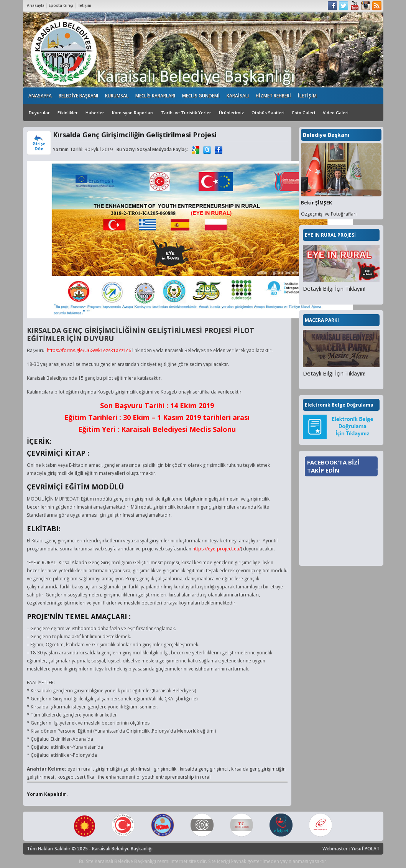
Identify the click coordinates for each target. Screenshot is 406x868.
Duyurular (39, 113)
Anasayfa (36, 5)
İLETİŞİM (307, 96)
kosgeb (66, 777)
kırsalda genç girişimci (204, 769)
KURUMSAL (117, 96)
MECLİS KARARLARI (155, 96)
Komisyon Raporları (133, 113)
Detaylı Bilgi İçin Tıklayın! (334, 288)
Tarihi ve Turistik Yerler (186, 113)
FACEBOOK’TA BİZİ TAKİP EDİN (333, 466)
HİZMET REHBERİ (273, 96)
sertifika (86, 777)
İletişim (84, 5)
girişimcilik (165, 769)
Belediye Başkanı (326, 135)
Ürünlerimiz (231, 113)
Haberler (95, 113)
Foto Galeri (304, 113)
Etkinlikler (68, 113)
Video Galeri (336, 113)
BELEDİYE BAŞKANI (78, 96)
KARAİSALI (238, 96)
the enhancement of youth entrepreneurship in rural (154, 777)
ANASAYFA (40, 96)
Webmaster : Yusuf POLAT (351, 849)
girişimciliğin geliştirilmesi (123, 769)
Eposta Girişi (61, 5)
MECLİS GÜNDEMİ (201, 96)
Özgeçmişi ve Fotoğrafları (329, 214)
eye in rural (80, 769)
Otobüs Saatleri (268, 113)
